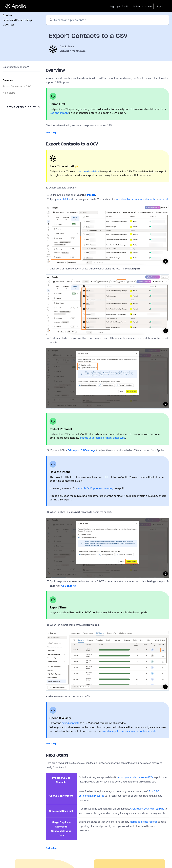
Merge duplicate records (144, 822)
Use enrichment (59, 113)
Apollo (7, 15)
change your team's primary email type (102, 438)
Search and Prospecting (17, 20)
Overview (8, 80)
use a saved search (144, 199)
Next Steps (9, 93)
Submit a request (143, 6)
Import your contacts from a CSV (135, 777)
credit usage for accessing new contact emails (129, 731)
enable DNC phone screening (96, 488)
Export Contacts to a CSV (17, 87)
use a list (163, 199)
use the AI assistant (88, 171)
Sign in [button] (160, 6)
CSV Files (8, 25)
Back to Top (51, 133)
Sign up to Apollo (120, 6)
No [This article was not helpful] (24, 117)
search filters (64, 199)
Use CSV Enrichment (61, 796)
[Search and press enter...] (107, 20)
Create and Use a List (61, 811)
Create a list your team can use (147, 809)
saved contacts (124, 199)
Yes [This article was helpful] (10, 117)
